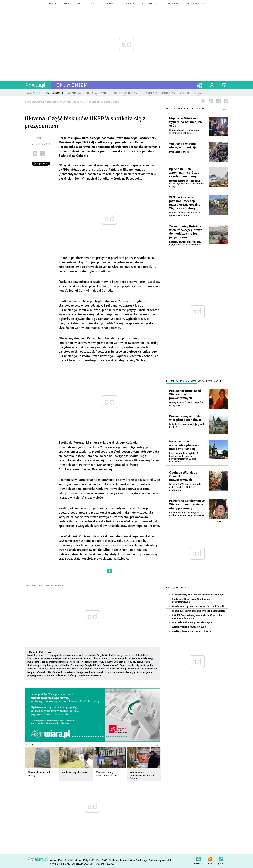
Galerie (29, 745)
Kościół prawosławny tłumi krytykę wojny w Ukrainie (97, 662)
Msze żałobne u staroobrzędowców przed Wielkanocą (184, 445)
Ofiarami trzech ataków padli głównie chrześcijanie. (184, 132)
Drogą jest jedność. (179, 152)
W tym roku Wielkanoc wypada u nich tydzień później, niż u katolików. (185, 487)
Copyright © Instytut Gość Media (67, 864)
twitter (226, 101)
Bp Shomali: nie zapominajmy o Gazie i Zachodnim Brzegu (184, 173)
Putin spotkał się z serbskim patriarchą (48, 662)
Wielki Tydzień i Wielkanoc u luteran (192, 631)
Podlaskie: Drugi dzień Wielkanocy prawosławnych (185, 394)
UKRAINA (58, 586)
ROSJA (48, 586)
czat (79, 4)
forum (53, 4)
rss (211, 101)
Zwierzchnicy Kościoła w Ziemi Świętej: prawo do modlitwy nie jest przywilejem (186, 232)
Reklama (114, 860)
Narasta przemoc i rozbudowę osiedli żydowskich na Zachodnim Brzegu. (187, 184)
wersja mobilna (195, 4)
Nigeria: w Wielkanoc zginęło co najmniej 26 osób (186, 122)
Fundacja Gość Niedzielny (133, 860)
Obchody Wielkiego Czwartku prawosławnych (183, 476)
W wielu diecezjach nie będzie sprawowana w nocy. (184, 214)
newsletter (198, 858)
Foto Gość (102, 860)
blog (66, 4)
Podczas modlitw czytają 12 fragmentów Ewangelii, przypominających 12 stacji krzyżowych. (184, 458)
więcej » (54, 777)
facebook (219, 101)
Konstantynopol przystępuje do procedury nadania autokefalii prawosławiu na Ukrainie (90, 674)
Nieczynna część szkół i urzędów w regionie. (186, 404)
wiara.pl (38, 85)
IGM (60, 860)
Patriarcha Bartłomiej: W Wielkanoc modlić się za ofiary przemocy (187, 504)
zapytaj (94, 4)
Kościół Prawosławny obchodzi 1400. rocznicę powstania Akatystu (197, 617)
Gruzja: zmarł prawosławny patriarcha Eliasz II (198, 606)
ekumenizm (72, 85)
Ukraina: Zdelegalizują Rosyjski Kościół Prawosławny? (90, 665)
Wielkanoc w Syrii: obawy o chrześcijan (184, 146)
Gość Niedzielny (151, 4)
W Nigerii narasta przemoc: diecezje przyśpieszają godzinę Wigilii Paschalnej (185, 203)
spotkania (111, 4)
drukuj (43, 153)
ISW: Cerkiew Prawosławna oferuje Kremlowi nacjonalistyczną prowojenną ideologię (91, 672)
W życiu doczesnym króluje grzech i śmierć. (187, 426)
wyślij (35, 153)
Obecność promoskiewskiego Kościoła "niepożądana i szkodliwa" (72, 669)
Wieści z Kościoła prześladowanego (186, 109)
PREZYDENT (37, 586)
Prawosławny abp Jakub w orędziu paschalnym (186, 418)
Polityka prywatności (160, 860)
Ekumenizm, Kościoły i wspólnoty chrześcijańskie (194, 381)
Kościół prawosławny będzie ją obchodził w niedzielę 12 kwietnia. (187, 514)
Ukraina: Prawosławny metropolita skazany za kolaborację (123, 658)
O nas (53, 860)
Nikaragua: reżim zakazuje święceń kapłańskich (198, 611)
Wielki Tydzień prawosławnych (189, 627)
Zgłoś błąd (221, 858)
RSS (210, 858)
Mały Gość (173, 4)
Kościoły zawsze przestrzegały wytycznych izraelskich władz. (185, 243)
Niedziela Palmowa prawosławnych (192, 623)
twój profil (212, 85)
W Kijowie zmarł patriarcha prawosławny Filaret (66, 658)
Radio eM (129, 4)
